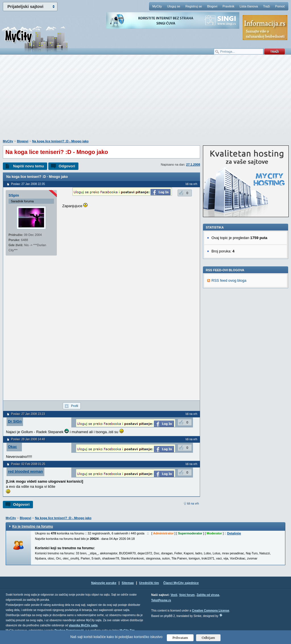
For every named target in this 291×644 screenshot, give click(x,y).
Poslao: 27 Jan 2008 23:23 (28, 414)
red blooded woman (25, 471)
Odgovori (67, 166)
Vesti (174, 595)
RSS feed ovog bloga (229, 280)
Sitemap (128, 583)
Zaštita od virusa (208, 595)
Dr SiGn (15, 421)
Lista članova (249, 6)
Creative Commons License (210, 611)
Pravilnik (228, 6)
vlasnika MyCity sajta (83, 625)
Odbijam (208, 638)
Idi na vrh (193, 504)
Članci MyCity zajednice (181, 583)
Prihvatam (180, 638)
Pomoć (280, 6)
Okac (13, 447)
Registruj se (194, 6)
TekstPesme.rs (161, 600)
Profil (75, 406)
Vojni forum (187, 595)
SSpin (14, 195)
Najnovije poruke (104, 583)
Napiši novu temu (28, 166)
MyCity (157, 6)
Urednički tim (149, 583)
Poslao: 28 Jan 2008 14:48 (28, 439)
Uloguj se (174, 6)
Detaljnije (234, 533)
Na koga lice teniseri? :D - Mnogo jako (60, 141)
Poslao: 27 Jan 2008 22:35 (28, 184)
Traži (267, 6)
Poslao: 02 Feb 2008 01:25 (28, 464)
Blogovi (212, 6)
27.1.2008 (193, 164)
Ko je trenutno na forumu (33, 526)
